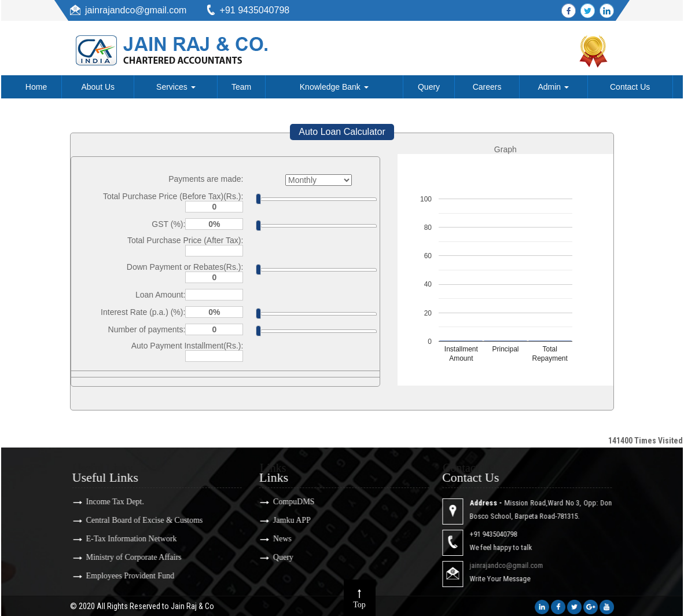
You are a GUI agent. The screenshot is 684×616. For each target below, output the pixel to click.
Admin (553, 87)
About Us (98, 87)
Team (241, 87)
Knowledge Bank (334, 87)
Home (36, 87)
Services (176, 87)
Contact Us (630, 87)
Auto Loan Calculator (342, 132)
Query (429, 87)
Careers (487, 87)
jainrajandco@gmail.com (136, 10)
